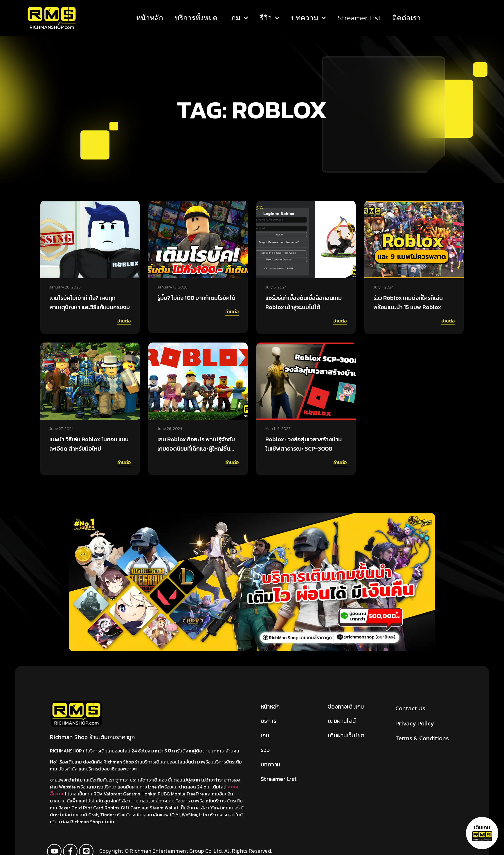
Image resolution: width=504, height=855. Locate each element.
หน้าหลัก (150, 18)
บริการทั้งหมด (196, 18)
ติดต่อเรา (406, 18)
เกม (239, 18)
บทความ (309, 18)
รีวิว (270, 18)
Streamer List (359, 18)
